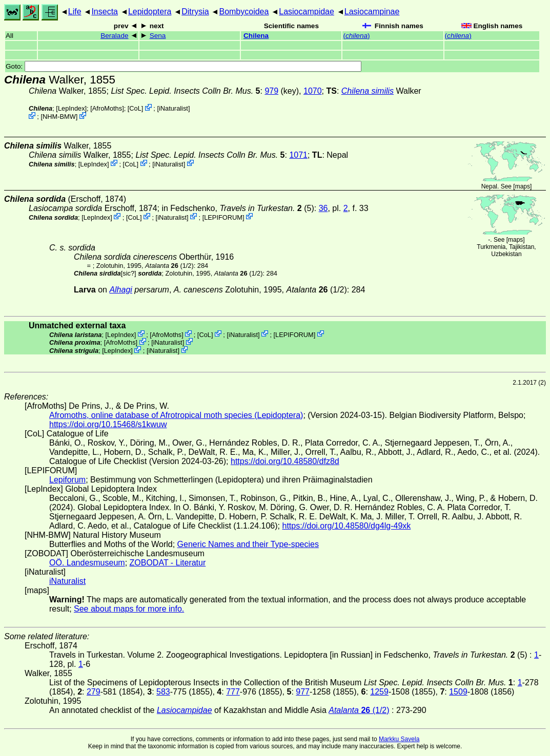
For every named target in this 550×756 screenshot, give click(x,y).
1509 (458, 692)
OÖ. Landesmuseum (87, 563)
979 (271, 91)
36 (323, 208)
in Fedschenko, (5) (238, 208)
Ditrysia (195, 12)
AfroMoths (107, 108)
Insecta (105, 12)
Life (75, 12)
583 (163, 692)
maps (523, 186)
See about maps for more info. (129, 609)
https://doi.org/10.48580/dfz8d (285, 461)
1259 (379, 692)
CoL (135, 108)
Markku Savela (399, 739)
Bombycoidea (244, 12)
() (356, 36)
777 (233, 692)
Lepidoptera (150, 12)
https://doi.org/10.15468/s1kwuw (108, 424)
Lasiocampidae (307, 12)
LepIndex (72, 108)
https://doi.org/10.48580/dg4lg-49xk (346, 526)
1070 (313, 91)
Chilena (256, 36)
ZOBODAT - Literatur (168, 563)
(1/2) (169, 266)
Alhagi (120, 290)
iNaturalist (174, 108)
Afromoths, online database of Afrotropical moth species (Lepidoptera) (176, 415)
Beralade (114, 36)
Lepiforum (67, 480)
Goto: (184, 66)
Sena (158, 36)
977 (303, 692)
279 (94, 692)
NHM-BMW (59, 117)
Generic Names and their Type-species (248, 544)
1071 (298, 155)
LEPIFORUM (223, 217)
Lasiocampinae (372, 12)
